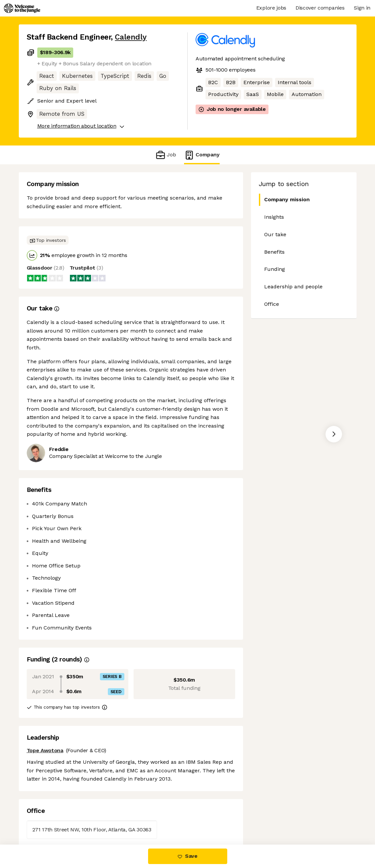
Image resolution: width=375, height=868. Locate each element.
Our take (275, 234)
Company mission (284, 200)
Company (202, 155)
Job (166, 155)
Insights (274, 217)
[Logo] (22, 8)
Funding (275, 269)
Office (272, 304)
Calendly (131, 37)
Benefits (274, 252)
